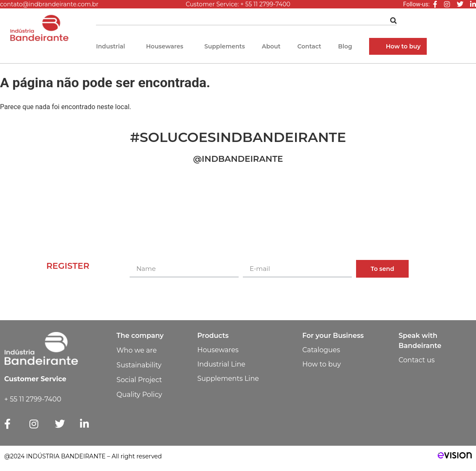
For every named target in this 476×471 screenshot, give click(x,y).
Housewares (165, 46)
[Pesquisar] (394, 21)
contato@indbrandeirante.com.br (49, 4)
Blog (345, 46)
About (271, 46)
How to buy (403, 46)
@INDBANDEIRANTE (238, 159)
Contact (310, 46)
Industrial (110, 46)
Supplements (225, 46)
